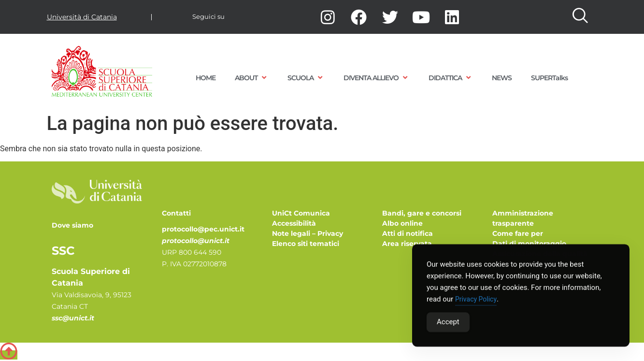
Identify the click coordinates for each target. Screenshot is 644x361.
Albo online (402, 223)
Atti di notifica (408, 233)
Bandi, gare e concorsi (422, 213)
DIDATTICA (451, 78)
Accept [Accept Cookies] (448, 323)
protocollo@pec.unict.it (203, 229)
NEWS (502, 78)
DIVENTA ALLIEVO (376, 78)
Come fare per (518, 233)
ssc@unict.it (73, 318)
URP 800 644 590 (192, 252)
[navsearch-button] (580, 17)
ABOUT (251, 78)
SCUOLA (306, 78)
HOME (206, 78)
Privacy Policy (476, 301)
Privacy (330, 233)
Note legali (291, 233)
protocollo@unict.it (196, 241)
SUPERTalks (549, 78)
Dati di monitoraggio (529, 244)
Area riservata (407, 244)
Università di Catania (82, 17)
